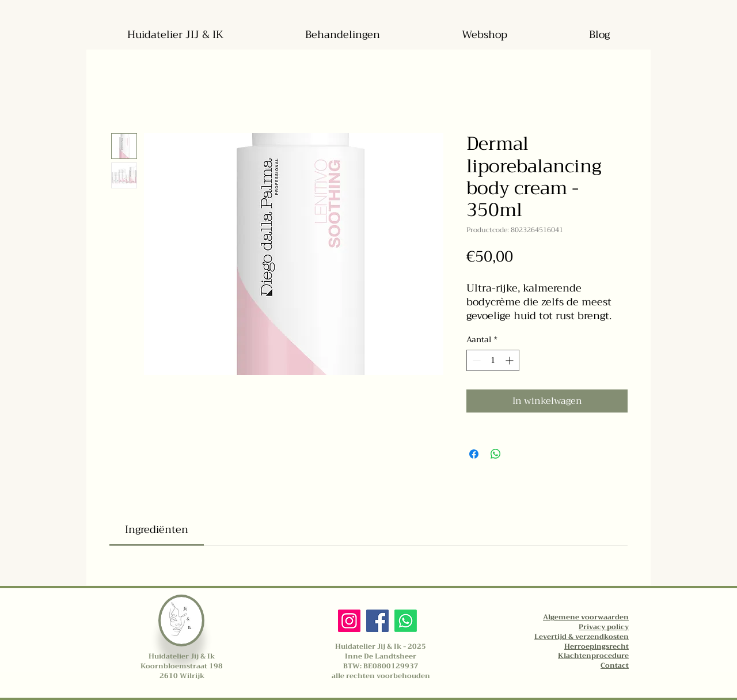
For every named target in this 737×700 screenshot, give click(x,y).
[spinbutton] (493, 360)
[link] (157, 529)
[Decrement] (475, 360)
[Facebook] (377, 621)
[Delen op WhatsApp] (496, 454)
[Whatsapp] (406, 621)
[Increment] (510, 360)
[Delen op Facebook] (474, 454)
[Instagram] (349, 621)
